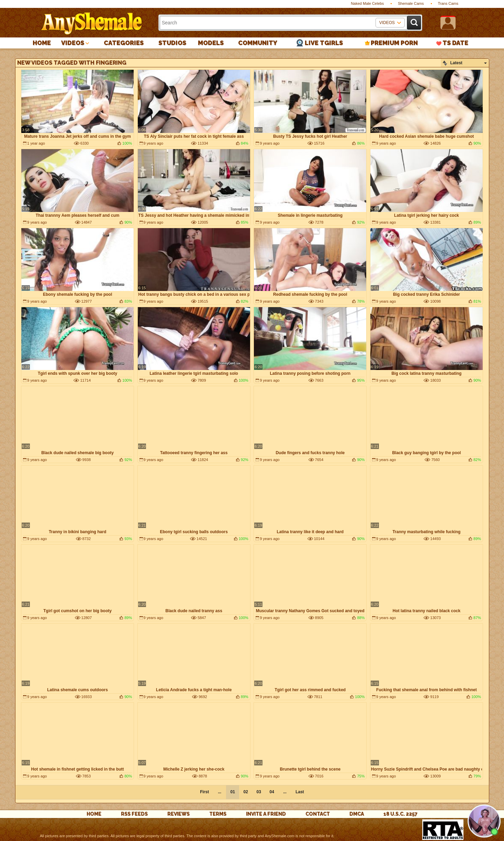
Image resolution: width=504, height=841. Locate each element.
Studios (172, 43)
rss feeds (134, 814)
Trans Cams (448, 3)
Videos (73, 43)
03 (259, 792)
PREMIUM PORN (394, 43)
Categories (124, 43)
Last (300, 792)
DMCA (357, 814)
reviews (178, 814)
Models (211, 43)
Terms (218, 814)
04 (272, 792)
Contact (318, 814)
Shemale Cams (411, 3)
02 (245, 792)
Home (42, 43)
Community (258, 43)
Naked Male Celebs (367, 3)
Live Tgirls (324, 43)
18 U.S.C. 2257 (400, 814)
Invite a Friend (266, 814)
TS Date (455, 43)
